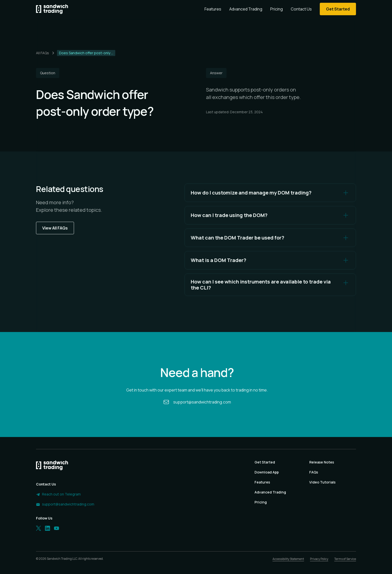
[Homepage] (52, 9)
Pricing (276, 9)
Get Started (265, 462)
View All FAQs (55, 228)
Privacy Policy (319, 559)
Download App (267, 472)
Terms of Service (345, 559)
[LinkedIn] (47, 528)
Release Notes (322, 462)
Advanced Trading (246, 9)
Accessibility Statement (288, 559)
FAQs (314, 472)
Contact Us (301, 9)
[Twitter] (38, 528)
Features (213, 9)
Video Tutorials (322, 482)
